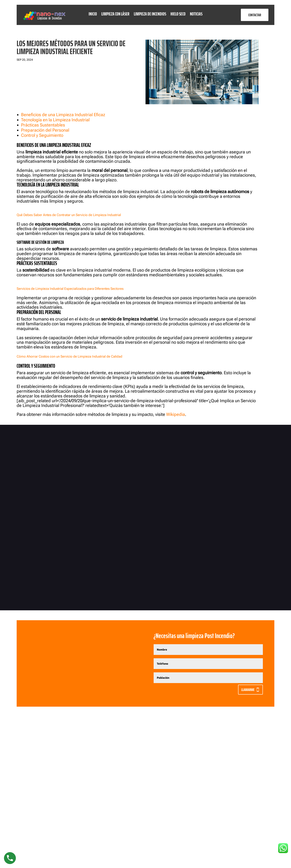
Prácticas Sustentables (43, 125)
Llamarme (248, 690)
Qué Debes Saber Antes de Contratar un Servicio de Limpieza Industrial (69, 215)
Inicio (93, 15)
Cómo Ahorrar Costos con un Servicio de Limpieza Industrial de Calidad (69, 356)
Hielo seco (178, 15)
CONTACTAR (255, 15)
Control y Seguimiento (42, 135)
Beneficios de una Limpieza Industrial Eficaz (63, 115)
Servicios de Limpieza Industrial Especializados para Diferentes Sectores (70, 289)
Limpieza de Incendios (150, 15)
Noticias (196, 15)
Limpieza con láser (115, 15)
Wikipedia (176, 414)
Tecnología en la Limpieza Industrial (55, 120)
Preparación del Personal (45, 130)
